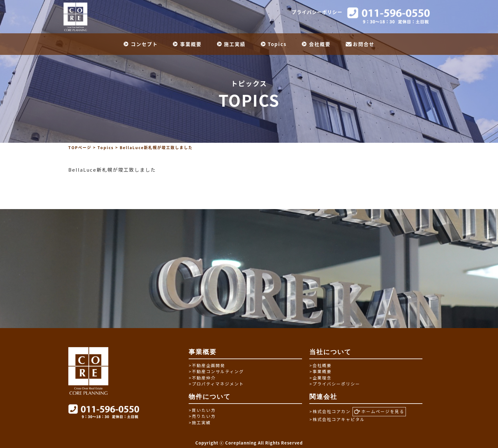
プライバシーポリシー (317, 12)
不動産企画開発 (207, 365)
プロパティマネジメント (216, 384)
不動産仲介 (202, 378)
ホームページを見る (379, 412)
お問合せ (364, 44)
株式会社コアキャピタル (337, 419)
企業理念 (320, 378)
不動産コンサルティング (216, 371)
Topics (277, 44)
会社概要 (320, 44)
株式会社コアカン (330, 411)
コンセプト (144, 44)
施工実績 (235, 44)
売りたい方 (202, 416)
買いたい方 (202, 410)
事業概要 (191, 44)
